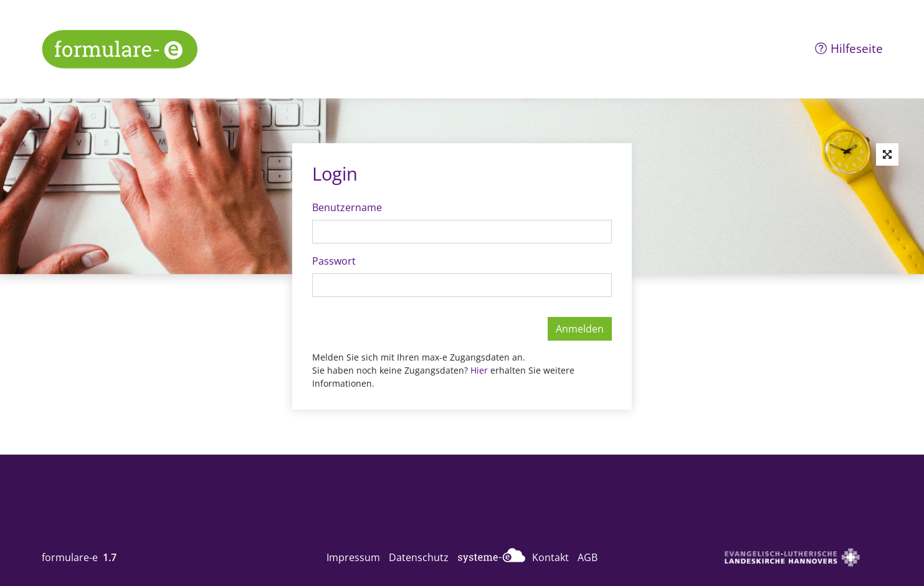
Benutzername (347, 207)
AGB (588, 557)
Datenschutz (419, 557)
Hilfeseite (849, 48)
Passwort (334, 261)
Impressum (353, 557)
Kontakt (550, 557)
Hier (480, 370)
